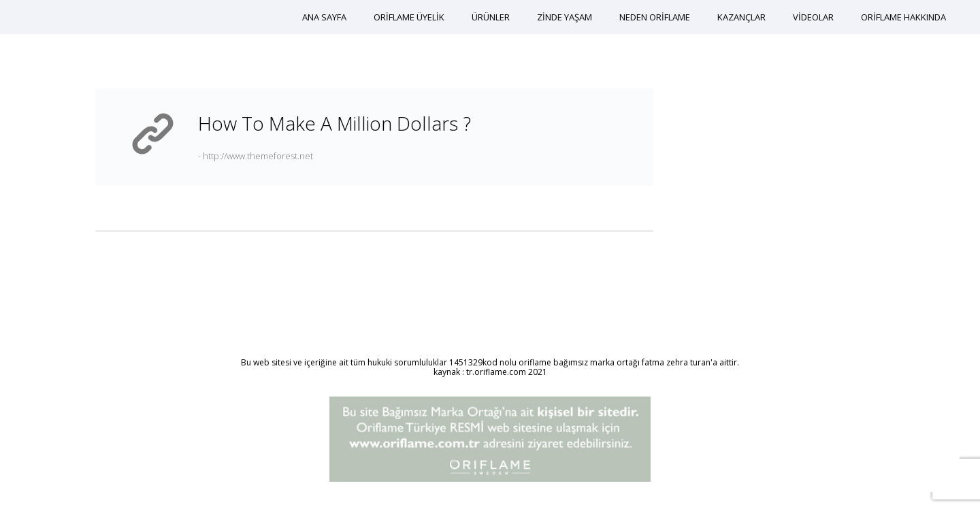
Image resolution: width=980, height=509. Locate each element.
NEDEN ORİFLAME (655, 17)
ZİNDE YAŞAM (565, 17)
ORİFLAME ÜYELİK (409, 17)
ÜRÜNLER (491, 17)
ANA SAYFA (324, 17)
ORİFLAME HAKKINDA (903, 17)
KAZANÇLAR (741, 17)
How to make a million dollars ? (334, 123)
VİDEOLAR (813, 17)
